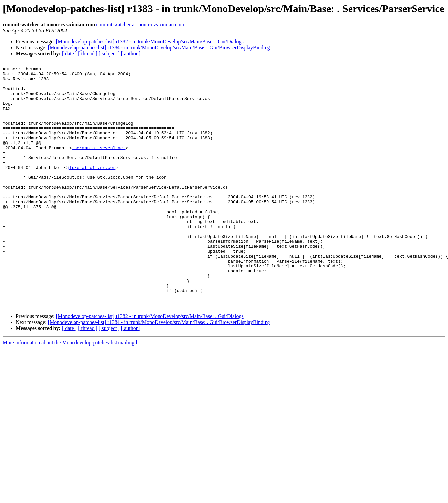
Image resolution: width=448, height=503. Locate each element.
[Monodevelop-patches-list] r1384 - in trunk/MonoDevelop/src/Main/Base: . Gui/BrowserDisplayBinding (159, 47)
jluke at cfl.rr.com (91, 188)
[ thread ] (88, 53)
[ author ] (131, 53)
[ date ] (69, 53)
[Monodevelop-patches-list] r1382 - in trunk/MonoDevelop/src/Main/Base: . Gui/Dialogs (150, 42)
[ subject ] (109, 53)
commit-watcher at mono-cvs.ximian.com (140, 24)
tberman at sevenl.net (99, 164)
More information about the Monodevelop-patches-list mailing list (72, 390)
